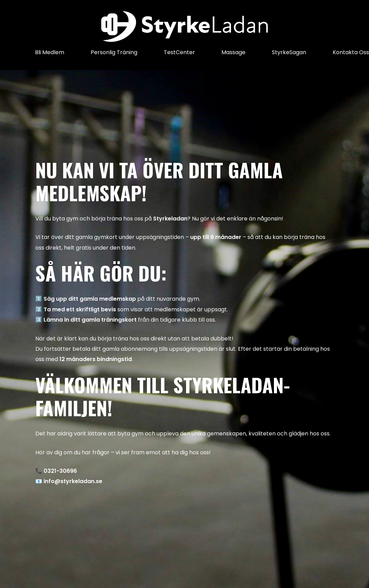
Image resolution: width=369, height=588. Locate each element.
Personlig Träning (114, 52)
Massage (233, 52)
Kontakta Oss (351, 52)
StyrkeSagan (289, 52)
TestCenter (179, 52)
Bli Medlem (50, 52)
